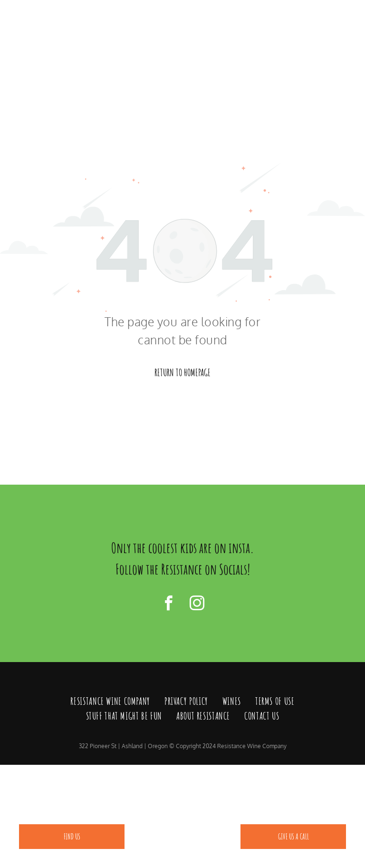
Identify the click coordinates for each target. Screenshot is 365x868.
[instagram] (197, 605)
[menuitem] (110, 702)
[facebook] (168, 605)
